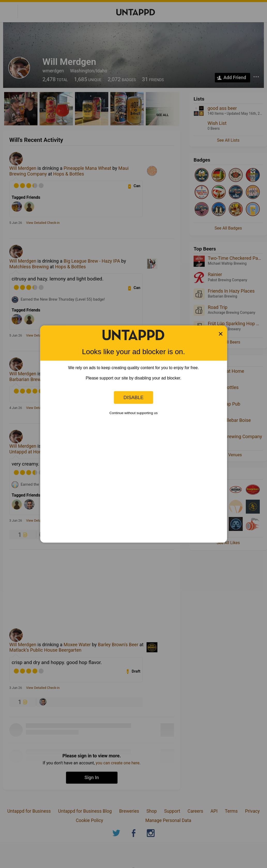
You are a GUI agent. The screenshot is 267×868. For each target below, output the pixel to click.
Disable (134, 397)
